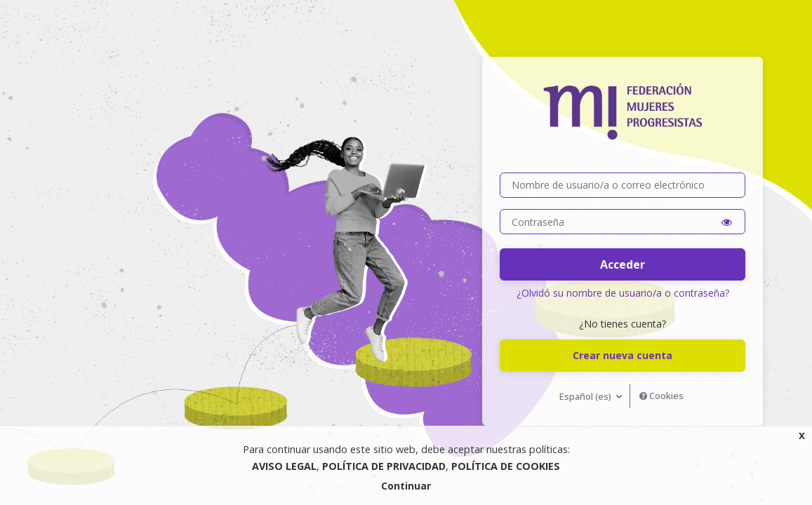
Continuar (406, 486)
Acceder (623, 264)
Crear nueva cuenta (623, 355)
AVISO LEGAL (284, 466)
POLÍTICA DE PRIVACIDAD (384, 466)
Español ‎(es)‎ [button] (586, 396)
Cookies (661, 396)
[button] (727, 222)
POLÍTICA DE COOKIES (506, 466)
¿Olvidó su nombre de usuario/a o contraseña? (623, 293)
